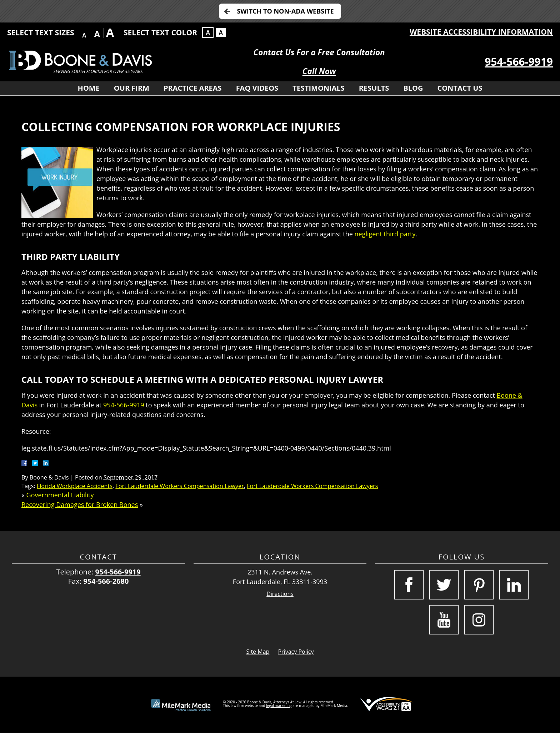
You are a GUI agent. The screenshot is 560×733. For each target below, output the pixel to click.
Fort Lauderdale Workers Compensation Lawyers (312, 486)
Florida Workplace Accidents (75, 486)
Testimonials (319, 88)
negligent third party (385, 234)
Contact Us (460, 88)
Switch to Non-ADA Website (285, 11)
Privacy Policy (296, 652)
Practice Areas (193, 88)
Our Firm (132, 88)
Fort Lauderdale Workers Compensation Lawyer (179, 486)
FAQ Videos (257, 88)
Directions (280, 594)
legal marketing (279, 706)
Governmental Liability (60, 495)
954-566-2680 (106, 581)
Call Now (319, 71)
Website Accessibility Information (481, 32)
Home (89, 88)
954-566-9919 (519, 62)
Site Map (258, 652)
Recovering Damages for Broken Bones (80, 504)
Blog (413, 88)
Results (374, 88)
